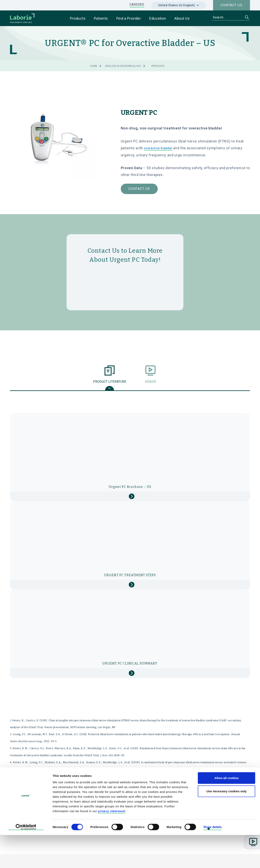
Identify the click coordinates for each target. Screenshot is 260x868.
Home (94, 66)
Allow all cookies (227, 811)
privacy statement (112, 844)
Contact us (232, 5)
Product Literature (110, 380)
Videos (150, 380)
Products (158, 66)
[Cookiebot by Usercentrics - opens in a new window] (26, 860)
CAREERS (137, 5)
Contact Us (139, 189)
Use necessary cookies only (226, 824)
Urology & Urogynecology (123, 66)
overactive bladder (158, 148)
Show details (213, 860)
